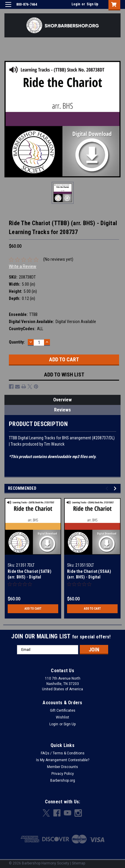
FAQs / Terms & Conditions (63, 753)
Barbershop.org (63, 780)
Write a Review (23, 266)
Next (116, 488)
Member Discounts (62, 767)
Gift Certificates (63, 710)
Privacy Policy (63, 774)
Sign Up (92, 4)
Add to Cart (33, 609)
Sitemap (78, 863)
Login (76, 4)
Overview (62, 400)
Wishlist (62, 717)
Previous (108, 488)
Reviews (62, 410)
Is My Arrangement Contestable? (63, 760)
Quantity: (17, 342)
